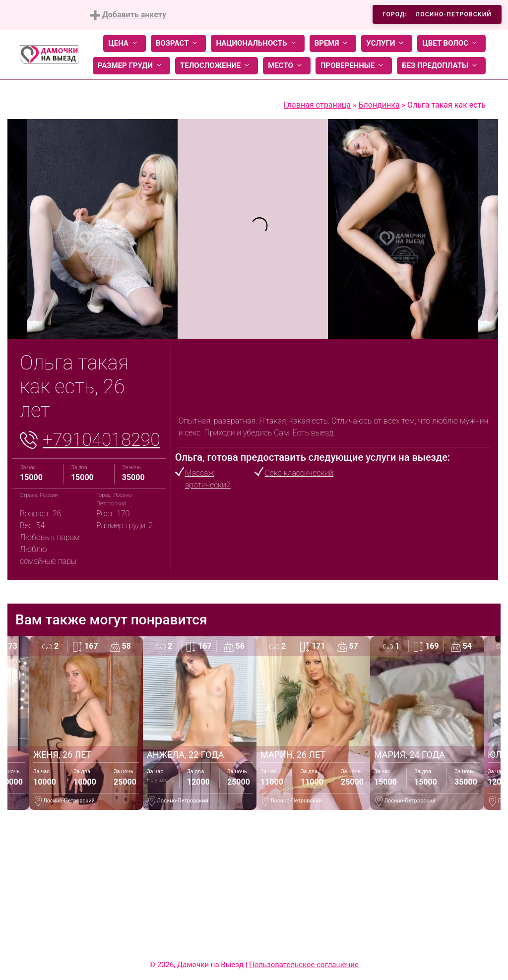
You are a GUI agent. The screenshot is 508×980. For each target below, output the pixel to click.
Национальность (257, 43)
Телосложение (217, 66)
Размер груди (131, 66)
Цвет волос (451, 43)
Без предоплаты (441, 66)
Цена (125, 43)
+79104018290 (101, 440)
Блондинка (379, 105)
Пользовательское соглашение (304, 965)
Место (287, 66)
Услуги (387, 43)
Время (333, 43)
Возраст (178, 43)
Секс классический (299, 473)
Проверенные (354, 66)
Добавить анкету (128, 15)
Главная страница (317, 105)
